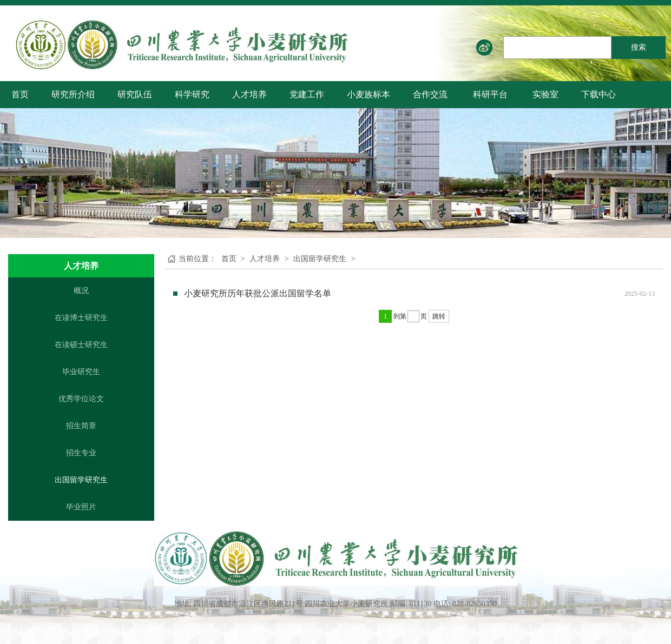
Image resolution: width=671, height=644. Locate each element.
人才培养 (249, 94)
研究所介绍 (73, 94)
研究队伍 (135, 94)
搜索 (639, 47)
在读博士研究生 (81, 318)
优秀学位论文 (81, 399)
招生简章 (81, 426)
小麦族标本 (369, 94)
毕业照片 (81, 507)
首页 (20, 94)
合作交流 (430, 94)
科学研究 (192, 94)
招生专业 (81, 453)
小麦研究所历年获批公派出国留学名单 (258, 293)
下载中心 (598, 94)
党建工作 (307, 94)
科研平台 (490, 94)
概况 (81, 291)
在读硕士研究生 (81, 345)
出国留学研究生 (81, 480)
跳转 (439, 316)
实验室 (545, 94)
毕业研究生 (81, 372)
